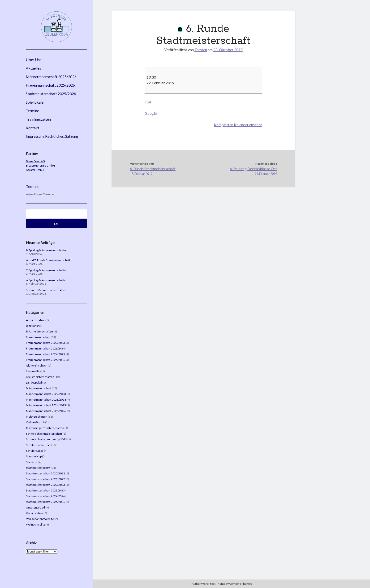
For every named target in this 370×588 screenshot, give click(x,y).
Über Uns (34, 60)
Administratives (36, 320)
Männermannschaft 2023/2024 (46, 400)
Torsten (201, 50)
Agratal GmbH (35, 170)
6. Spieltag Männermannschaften (47, 280)
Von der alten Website (40, 519)
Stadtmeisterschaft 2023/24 (44, 490)
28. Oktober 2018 (228, 50)
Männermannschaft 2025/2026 (51, 77)
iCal (148, 102)
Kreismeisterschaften (40, 377)
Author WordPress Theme (209, 584)
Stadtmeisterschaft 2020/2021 (45, 473)
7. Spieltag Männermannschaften (47, 270)
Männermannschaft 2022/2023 (46, 394)
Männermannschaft (39, 388)
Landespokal (34, 382)
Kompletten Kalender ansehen (238, 125)
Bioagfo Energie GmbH (40, 166)
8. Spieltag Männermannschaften (47, 250)
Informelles (33, 371)
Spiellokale (35, 102)
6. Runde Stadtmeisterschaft (167, 171)
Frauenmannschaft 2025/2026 (50, 85)
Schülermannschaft (38, 445)
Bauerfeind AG (35, 161)
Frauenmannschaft (38, 337)
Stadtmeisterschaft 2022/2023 (45, 485)
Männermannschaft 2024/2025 (46, 405)
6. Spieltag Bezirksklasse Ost (240, 171)
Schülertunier (35, 451)
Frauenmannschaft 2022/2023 (45, 343)
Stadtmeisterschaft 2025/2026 (51, 94)
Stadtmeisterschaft (38, 468)
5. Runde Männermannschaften (46, 290)
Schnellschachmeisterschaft (44, 434)
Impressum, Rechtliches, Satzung (52, 136)
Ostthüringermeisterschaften (45, 428)
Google (151, 113)
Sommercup (34, 456)
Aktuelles (33, 68)
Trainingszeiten (38, 119)
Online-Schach (35, 422)
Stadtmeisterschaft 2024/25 (44, 496)
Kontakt (32, 128)
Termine (32, 111)
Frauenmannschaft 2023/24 (44, 348)
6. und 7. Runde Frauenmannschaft (48, 260)
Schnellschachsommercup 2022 (46, 439)
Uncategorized (35, 507)
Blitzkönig (32, 326)
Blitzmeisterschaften (39, 331)
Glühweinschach (37, 365)
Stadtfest (32, 462)
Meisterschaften (37, 417)
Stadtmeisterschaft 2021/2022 (45, 479)
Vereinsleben (34, 513)
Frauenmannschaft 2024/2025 (45, 354)
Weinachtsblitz (35, 524)
